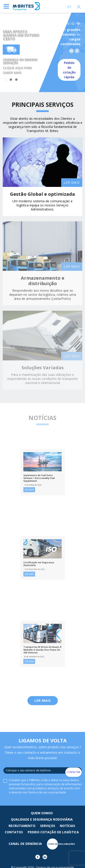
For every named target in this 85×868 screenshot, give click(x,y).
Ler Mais (43, 701)
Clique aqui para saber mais (17, 70)
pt (69, 7)
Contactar (73, 772)
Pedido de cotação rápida (69, 70)
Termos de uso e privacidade (47, 792)
